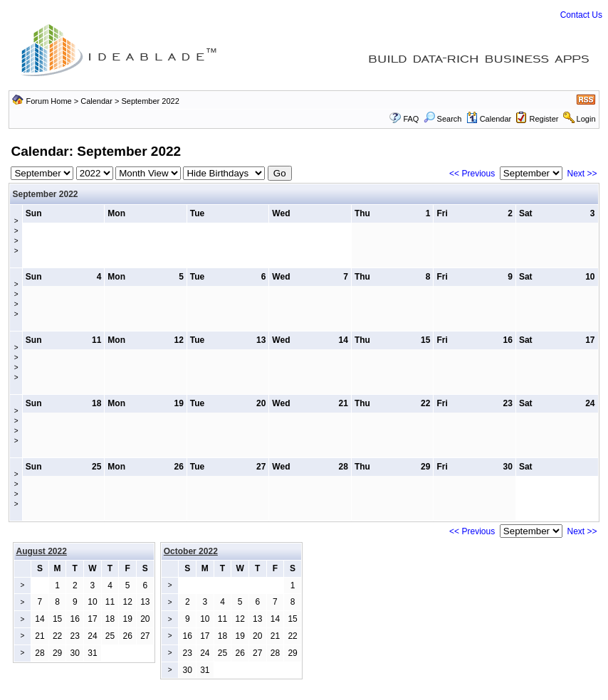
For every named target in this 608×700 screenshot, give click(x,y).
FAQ (411, 119)
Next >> (582, 174)
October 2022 (191, 551)
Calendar (96, 101)
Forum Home (49, 101)
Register (544, 119)
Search (443, 119)
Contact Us (581, 15)
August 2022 (42, 551)
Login (586, 119)
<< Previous (472, 174)
